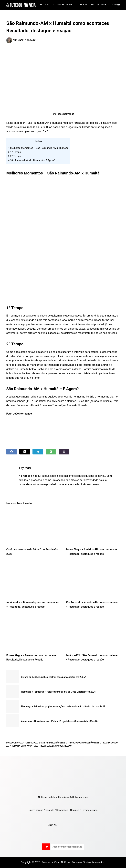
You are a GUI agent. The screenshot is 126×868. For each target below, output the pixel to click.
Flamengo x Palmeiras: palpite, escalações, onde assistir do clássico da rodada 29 (63, 706)
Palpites (104, 5)
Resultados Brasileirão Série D (85, 743)
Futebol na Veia (14, 743)
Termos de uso (89, 810)
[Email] (64, 452)
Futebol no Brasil (65, 5)
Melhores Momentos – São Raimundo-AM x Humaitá (38, 148)
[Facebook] (12, 452)
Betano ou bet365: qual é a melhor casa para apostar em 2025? (53, 677)
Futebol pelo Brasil (35, 743)
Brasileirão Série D (57, 743)
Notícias (45, 5)
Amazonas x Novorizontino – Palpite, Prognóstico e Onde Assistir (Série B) (59, 721)
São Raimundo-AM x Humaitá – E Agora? (32, 160)
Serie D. (44, 127)
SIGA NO (53, 825)
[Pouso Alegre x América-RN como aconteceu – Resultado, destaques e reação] (93, 526)
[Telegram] (38, 452)
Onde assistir (86, 5)
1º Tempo (14, 152)
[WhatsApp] (51, 452)
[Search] (119, 5)
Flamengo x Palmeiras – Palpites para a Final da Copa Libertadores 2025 (58, 692)
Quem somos (36, 810)
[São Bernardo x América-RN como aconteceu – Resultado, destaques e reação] (93, 579)
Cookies (75, 810)
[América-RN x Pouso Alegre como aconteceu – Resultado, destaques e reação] (33, 579)
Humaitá (57, 123)
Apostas (117, 5)
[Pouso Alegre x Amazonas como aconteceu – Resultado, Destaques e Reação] (33, 632)
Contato (50, 810)
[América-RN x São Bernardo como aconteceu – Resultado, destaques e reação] (93, 632)
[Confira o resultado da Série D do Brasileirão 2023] (33, 526)
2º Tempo (14, 156)
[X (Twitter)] (25, 452)
